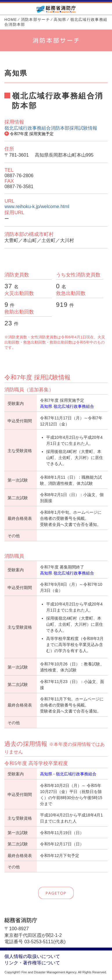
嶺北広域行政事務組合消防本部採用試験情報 (51, 128)
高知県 (60, 20)
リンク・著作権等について (32, 963)
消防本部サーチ (35, 20)
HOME (11, 20)
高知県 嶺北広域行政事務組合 (67, 406)
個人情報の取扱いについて (32, 956)
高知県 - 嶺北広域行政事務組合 (68, 774)
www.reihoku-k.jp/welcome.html (37, 207)
